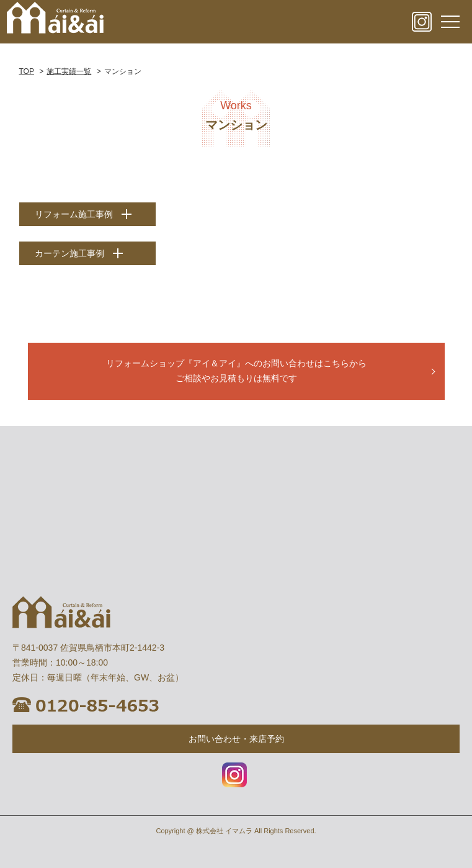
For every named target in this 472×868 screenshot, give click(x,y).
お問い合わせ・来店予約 (236, 739)
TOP (27, 71)
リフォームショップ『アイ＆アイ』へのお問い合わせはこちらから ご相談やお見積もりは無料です (236, 371)
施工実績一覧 (69, 71)
